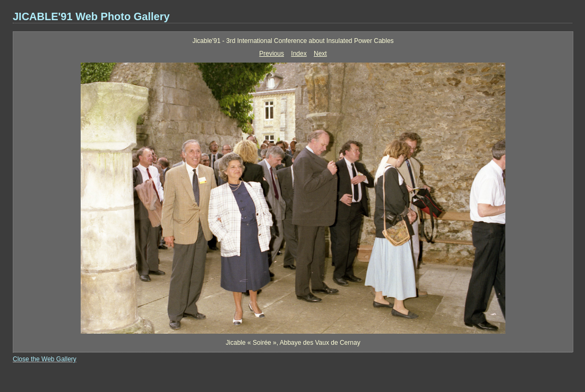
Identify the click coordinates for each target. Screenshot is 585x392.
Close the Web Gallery (45, 359)
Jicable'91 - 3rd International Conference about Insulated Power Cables (293, 41)
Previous (272, 54)
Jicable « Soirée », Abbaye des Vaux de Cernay (293, 343)
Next (320, 54)
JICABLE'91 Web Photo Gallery (91, 16)
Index (299, 54)
